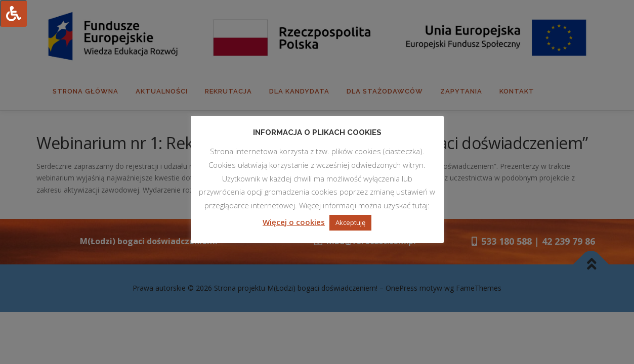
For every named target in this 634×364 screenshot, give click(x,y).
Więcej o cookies (294, 222)
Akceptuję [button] (350, 222)
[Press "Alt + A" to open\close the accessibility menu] (13, 13)
